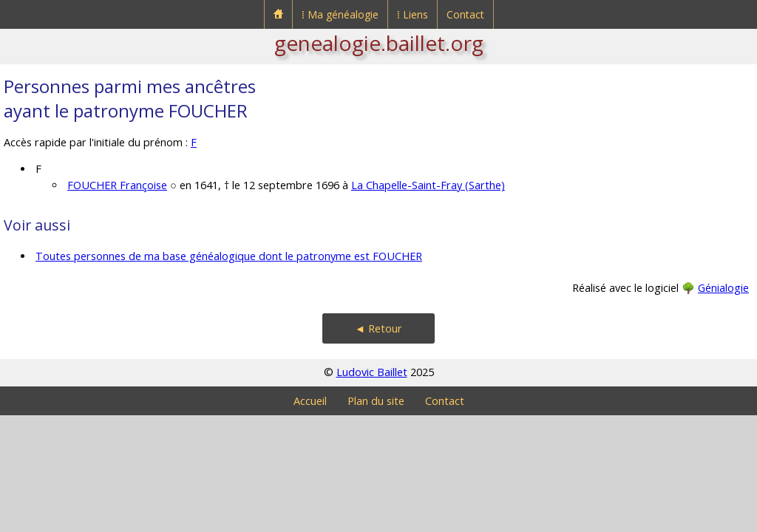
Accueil (310, 401)
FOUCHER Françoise (117, 185)
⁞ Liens (413, 14)
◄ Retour (378, 328)
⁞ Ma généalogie (340, 14)
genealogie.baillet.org (379, 43)
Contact (465, 14)
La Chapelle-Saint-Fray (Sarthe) (428, 185)
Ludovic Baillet (372, 372)
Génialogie (723, 288)
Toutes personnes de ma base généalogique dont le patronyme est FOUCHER (229, 256)
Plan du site (376, 401)
